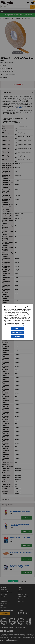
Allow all (17, 328)
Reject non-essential (17, 332)
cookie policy (23, 325)
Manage (17, 337)
